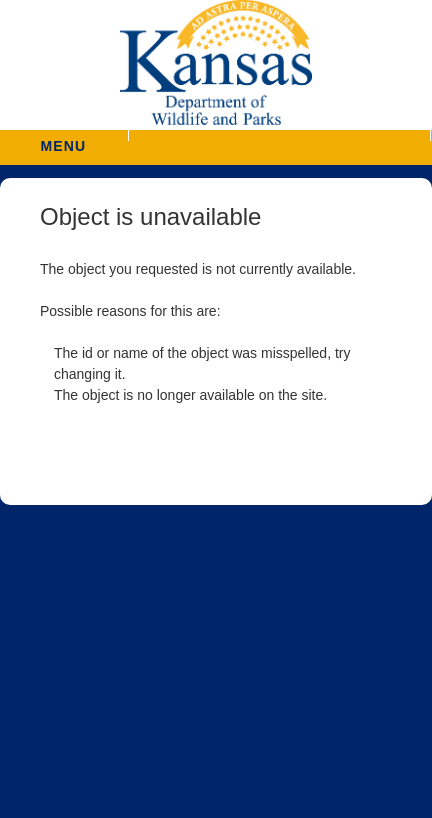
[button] (279, 135)
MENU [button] (63, 139)
